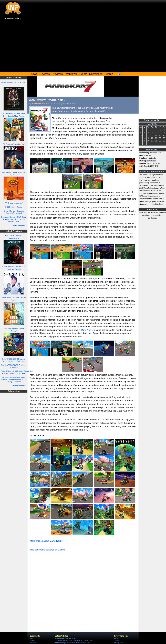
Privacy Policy (119, 643)
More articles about (46, 541)
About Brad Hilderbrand (152, 172)
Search (109, 74)
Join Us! (117, 641)
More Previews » (20, 386)
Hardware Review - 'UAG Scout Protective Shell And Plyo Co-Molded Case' (14, 219)
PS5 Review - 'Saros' (14, 207)
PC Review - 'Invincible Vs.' (14, 144)
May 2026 (152, 124)
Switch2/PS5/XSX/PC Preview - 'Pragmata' (14, 366)
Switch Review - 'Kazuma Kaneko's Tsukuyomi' (14, 212)
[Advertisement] (83, 47)
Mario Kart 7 (152, 150)
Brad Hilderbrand (39, 104)
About (116, 638)
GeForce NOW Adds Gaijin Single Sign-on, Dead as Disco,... (75, 641)
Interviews (71, 74)
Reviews (45, 74)
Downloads (96, 74)
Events (83, 74)
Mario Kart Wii (88, 330)
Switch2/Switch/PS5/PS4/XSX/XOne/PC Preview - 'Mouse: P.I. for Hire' (17, 372)
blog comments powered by (47, 550)
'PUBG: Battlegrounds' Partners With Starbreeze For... (72, 643)
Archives (32, 641)
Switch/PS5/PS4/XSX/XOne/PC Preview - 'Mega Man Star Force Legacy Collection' (14, 379)
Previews (57, 74)
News (31, 638)
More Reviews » (20, 226)
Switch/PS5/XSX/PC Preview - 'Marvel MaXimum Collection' (14, 360)
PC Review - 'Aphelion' (14, 203)
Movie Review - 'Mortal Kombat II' (66, 638)
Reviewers (33, 643)
